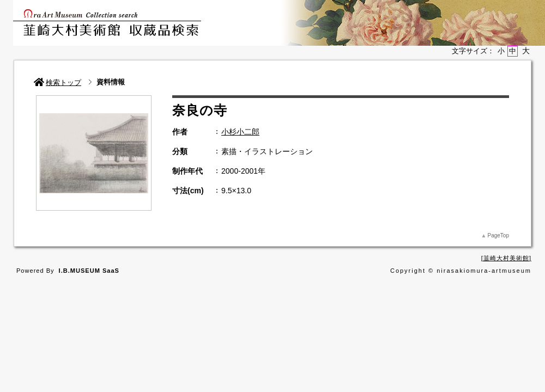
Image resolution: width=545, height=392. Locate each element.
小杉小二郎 (240, 132)
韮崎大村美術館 (506, 258)
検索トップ (57, 82)
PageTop (498, 235)
